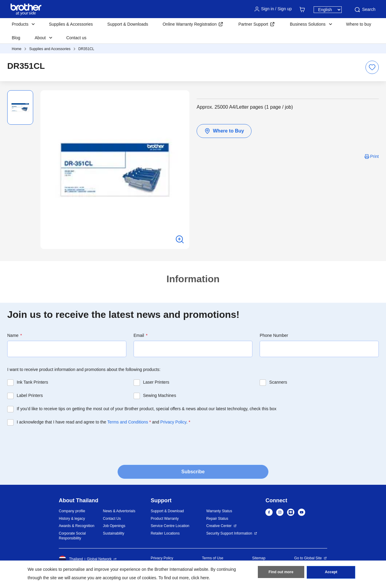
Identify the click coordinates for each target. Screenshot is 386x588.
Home (17, 49)
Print (374, 156)
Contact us (76, 38)
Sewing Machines (160, 395)
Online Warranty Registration (190, 24)
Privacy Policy (173, 422)
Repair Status (217, 519)
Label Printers (30, 395)
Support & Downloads (128, 24)
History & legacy (72, 519)
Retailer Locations (165, 533)
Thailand (71, 559)
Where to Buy (224, 131)
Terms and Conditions (128, 422)
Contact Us (112, 519)
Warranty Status (219, 511)
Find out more (281, 573)
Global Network (99, 559)
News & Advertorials (119, 511)
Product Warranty (165, 519)
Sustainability (114, 533)
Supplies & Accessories (71, 24)
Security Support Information (229, 533)
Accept (331, 573)
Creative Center (219, 526)
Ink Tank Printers (33, 382)
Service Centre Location (170, 526)
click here (200, 578)
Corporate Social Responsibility (72, 536)
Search (365, 10)
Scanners (278, 382)
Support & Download (167, 511)
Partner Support (253, 24)
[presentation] (53, 443)
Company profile (72, 511)
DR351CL (86, 49)
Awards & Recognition (77, 526)
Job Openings (114, 526)
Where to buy (359, 24)
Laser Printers (156, 382)
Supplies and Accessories (50, 49)
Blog (16, 38)
